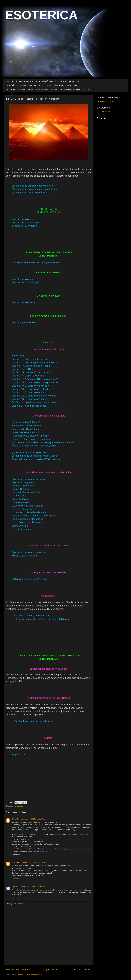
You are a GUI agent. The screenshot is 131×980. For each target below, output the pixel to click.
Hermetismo (19, 806)
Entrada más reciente (17, 969)
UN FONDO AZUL (104, 112)
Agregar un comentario (16, 904)
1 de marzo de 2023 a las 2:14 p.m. (33, 862)
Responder (16, 855)
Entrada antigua (82, 969)
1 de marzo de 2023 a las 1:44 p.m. (33, 819)
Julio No (15, 819)
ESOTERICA (41, 15)
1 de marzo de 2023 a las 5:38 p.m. (32, 887)
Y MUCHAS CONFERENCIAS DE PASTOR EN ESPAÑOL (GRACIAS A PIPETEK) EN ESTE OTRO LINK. (48, 89)
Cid (13, 887)
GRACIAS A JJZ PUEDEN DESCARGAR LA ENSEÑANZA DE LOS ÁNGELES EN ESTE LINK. (44, 81)
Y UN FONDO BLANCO (106, 101)
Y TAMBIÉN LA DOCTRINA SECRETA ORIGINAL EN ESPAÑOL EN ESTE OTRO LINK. (42, 85)
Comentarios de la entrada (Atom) (30, 975)
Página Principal (51, 969)
